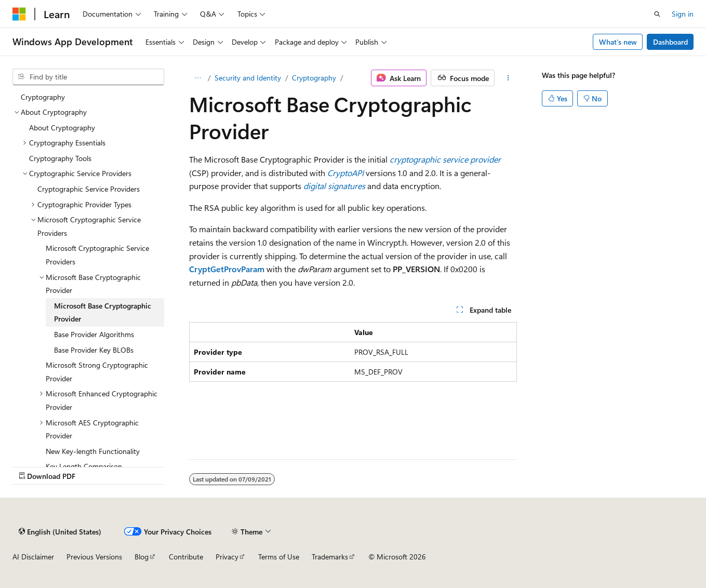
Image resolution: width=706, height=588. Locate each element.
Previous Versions (94, 557)
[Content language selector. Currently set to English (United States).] (60, 531)
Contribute (186, 557)
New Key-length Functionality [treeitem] (93, 451)
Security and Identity (248, 78)
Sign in (683, 14)
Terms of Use (279, 557)
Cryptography (314, 78)
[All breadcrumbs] (198, 78)
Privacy (227, 557)
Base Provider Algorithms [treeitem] (94, 334)
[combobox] (88, 77)
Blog (142, 557)
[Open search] (657, 14)
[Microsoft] (19, 14)
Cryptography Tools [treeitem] (60, 158)
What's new (618, 42)
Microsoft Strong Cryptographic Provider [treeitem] (97, 372)
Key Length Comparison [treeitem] (84, 466)
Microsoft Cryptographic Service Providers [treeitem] (97, 255)
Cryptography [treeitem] (43, 97)
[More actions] (508, 78)
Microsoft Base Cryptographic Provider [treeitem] (103, 312)
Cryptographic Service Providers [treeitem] (89, 189)
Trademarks (330, 557)
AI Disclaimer (33, 557)
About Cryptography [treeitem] (62, 128)
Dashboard (670, 42)
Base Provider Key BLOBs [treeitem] (94, 350)
